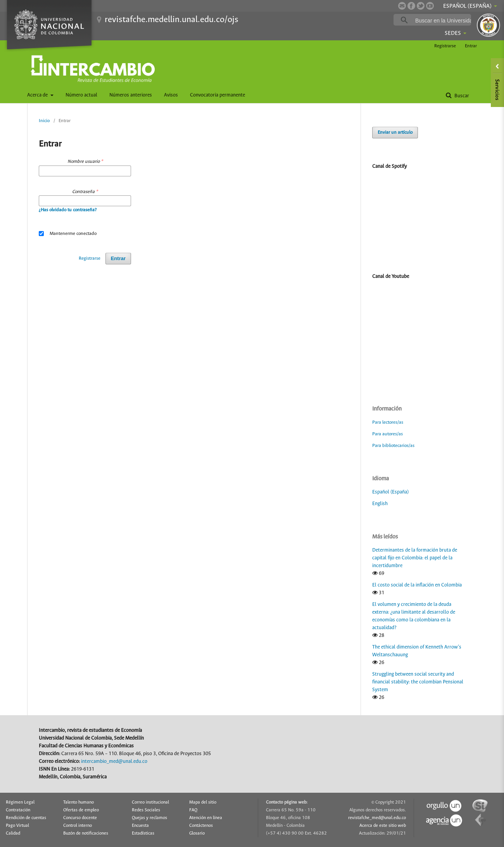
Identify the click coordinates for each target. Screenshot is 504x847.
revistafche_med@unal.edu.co (377, 818)
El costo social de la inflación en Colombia (417, 585)
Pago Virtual (17, 826)
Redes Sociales (146, 810)
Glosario (197, 833)
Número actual (81, 95)
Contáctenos (201, 826)
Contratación (18, 810)
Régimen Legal (20, 802)
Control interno (78, 826)
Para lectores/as (388, 422)
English (380, 504)
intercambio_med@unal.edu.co (114, 762)
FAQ (193, 810)
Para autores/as (387, 434)
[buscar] (444, 20)
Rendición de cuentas (26, 818)
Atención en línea (206, 818)
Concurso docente (80, 818)
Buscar (461, 96)
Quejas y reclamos (149, 818)
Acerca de (38, 95)
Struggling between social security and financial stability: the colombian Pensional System (418, 682)
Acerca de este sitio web (383, 826)
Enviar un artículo (395, 132)
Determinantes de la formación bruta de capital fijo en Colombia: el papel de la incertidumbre (415, 558)
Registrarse (445, 46)
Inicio (44, 121)
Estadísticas (143, 833)
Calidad (13, 833)
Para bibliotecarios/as (393, 446)
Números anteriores (131, 95)
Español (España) (390, 492)
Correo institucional (150, 802)
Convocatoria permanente (217, 95)
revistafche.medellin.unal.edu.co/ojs (172, 20)
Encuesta (140, 826)
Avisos (171, 95)
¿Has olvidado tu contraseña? (68, 210)
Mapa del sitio (203, 802)
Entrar (471, 46)
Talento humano (79, 802)
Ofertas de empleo (81, 810)
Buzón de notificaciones (86, 833)
